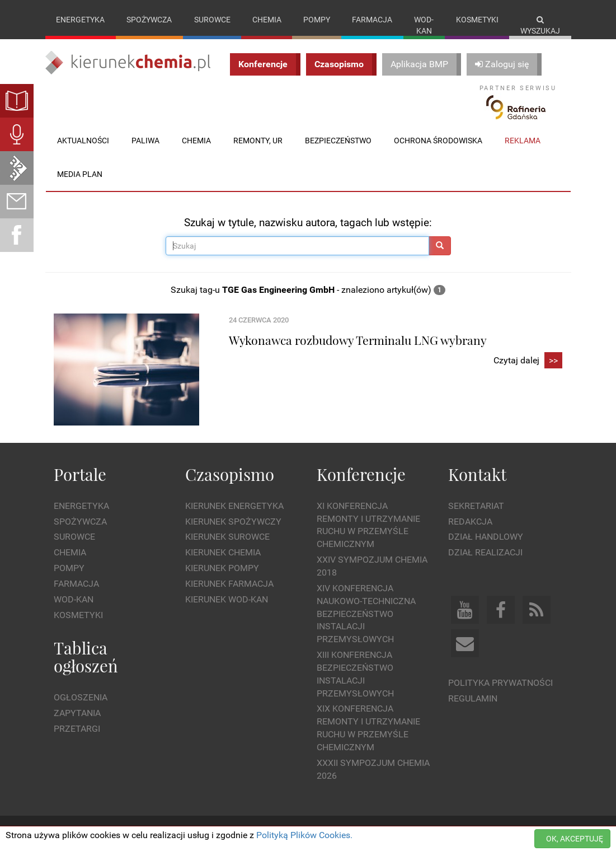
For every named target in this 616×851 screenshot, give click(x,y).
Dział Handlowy (486, 537)
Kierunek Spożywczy (233, 522)
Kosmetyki (477, 20)
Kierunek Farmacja (229, 584)
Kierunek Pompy (222, 568)
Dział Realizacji (485, 552)
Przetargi (77, 729)
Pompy (317, 20)
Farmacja (372, 20)
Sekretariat (476, 506)
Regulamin (473, 698)
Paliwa (145, 141)
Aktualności (83, 141)
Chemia (267, 20)
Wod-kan (424, 25)
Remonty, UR (258, 141)
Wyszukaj (540, 25)
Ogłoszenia (81, 697)
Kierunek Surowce (227, 537)
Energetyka (80, 20)
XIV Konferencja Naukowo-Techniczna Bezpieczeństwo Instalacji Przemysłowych (366, 614)
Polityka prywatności (500, 683)
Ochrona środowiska (438, 141)
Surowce (212, 20)
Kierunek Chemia (223, 552)
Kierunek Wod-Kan (227, 599)
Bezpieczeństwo (338, 141)
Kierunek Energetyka (234, 506)
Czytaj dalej (528, 361)
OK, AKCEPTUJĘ (575, 839)
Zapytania (77, 713)
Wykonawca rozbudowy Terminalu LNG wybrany (358, 340)
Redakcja (470, 522)
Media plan (80, 174)
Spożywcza (149, 20)
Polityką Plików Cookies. (304, 835)
